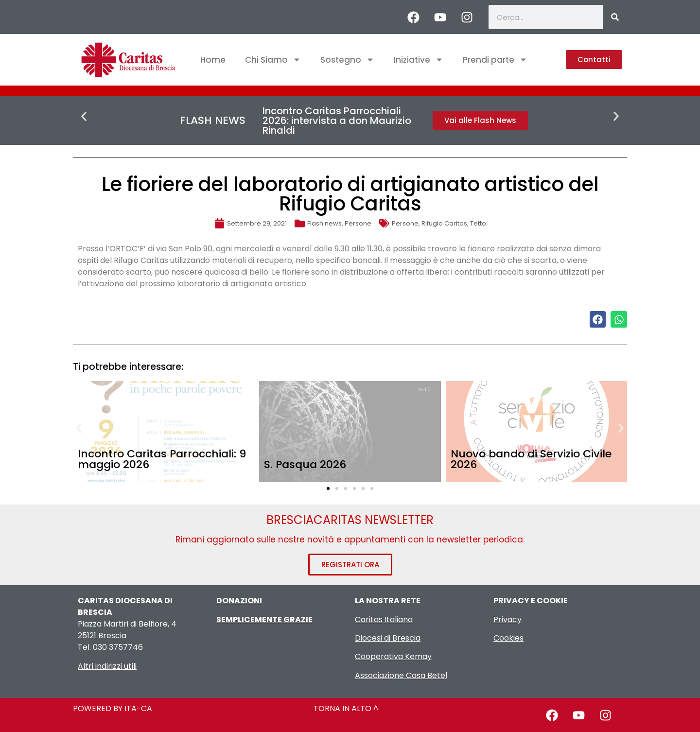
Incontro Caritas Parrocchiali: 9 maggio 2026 (162, 459)
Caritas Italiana (384, 619)
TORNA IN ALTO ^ (346, 708)
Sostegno (347, 60)
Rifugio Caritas (444, 223)
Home (213, 60)
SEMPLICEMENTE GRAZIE (264, 619)
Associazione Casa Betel (401, 675)
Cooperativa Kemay (393, 656)
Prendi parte (495, 60)
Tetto (478, 223)
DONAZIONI (239, 601)
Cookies (508, 638)
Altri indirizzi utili (107, 666)
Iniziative (419, 60)
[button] (84, 116)
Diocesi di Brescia (388, 638)
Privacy (507, 619)
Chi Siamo (273, 60)
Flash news (324, 223)
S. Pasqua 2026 (305, 464)
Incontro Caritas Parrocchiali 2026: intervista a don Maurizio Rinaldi (337, 121)
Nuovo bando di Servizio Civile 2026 (531, 459)
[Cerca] (615, 17)
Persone (358, 223)
